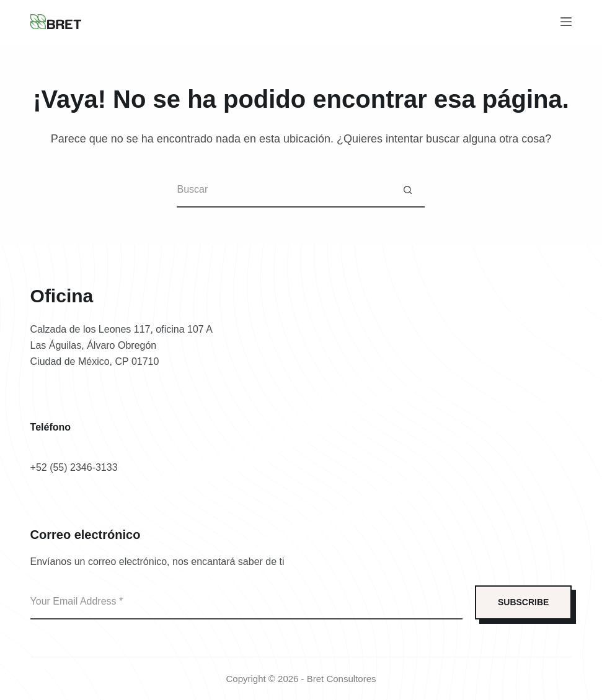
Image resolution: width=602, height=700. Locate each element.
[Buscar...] (284, 190)
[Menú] (566, 22)
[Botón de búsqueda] (408, 190)
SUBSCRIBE (523, 602)
